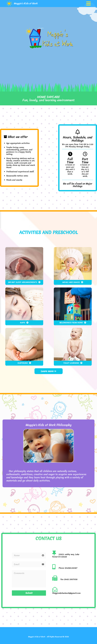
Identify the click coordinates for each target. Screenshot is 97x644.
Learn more (49, 371)
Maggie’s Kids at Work (26, 3)
